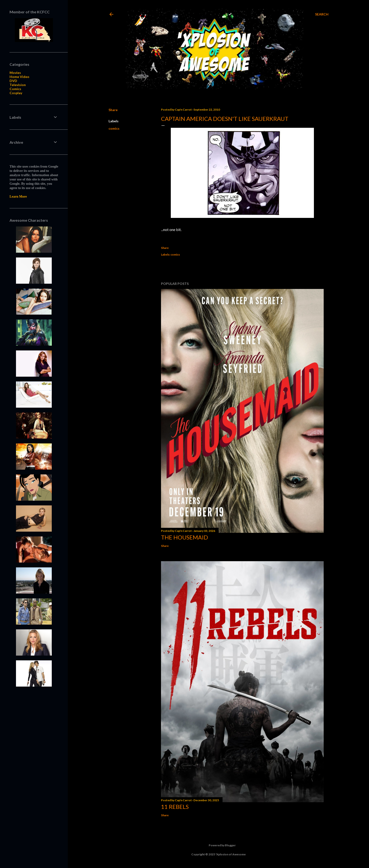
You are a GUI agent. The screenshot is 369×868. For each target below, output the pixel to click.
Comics (15, 89)
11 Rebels (175, 807)
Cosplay (16, 93)
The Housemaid (184, 537)
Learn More (18, 197)
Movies (15, 73)
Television (18, 85)
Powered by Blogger (218, 845)
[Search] (322, 14)
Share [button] (113, 110)
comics (114, 128)
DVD (13, 81)
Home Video (19, 77)
